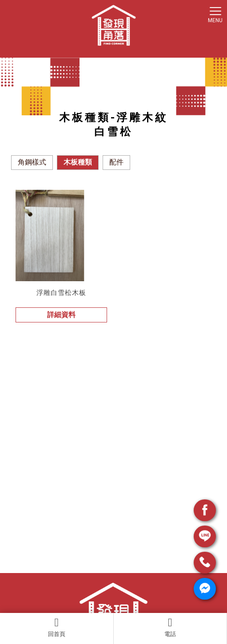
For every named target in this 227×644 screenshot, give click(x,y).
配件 (116, 162)
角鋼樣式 (32, 162)
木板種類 (78, 162)
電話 (170, 627)
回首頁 (57, 627)
